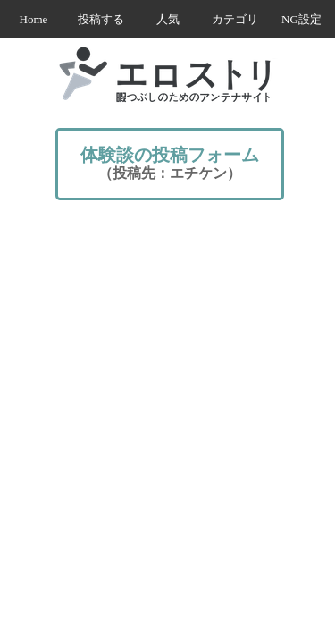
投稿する (101, 19)
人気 (168, 19)
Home (34, 19)
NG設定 (301, 19)
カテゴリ (235, 19)
